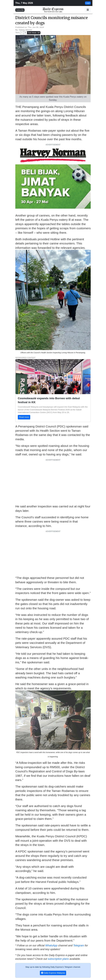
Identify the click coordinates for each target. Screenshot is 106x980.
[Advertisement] (53, 482)
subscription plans (58, 959)
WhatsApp (51, 945)
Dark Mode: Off (34, 33)
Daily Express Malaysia (53, 973)
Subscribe (20, 10)
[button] (88, 10)
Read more (24, 417)
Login (88, 3)
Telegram (79, 945)
